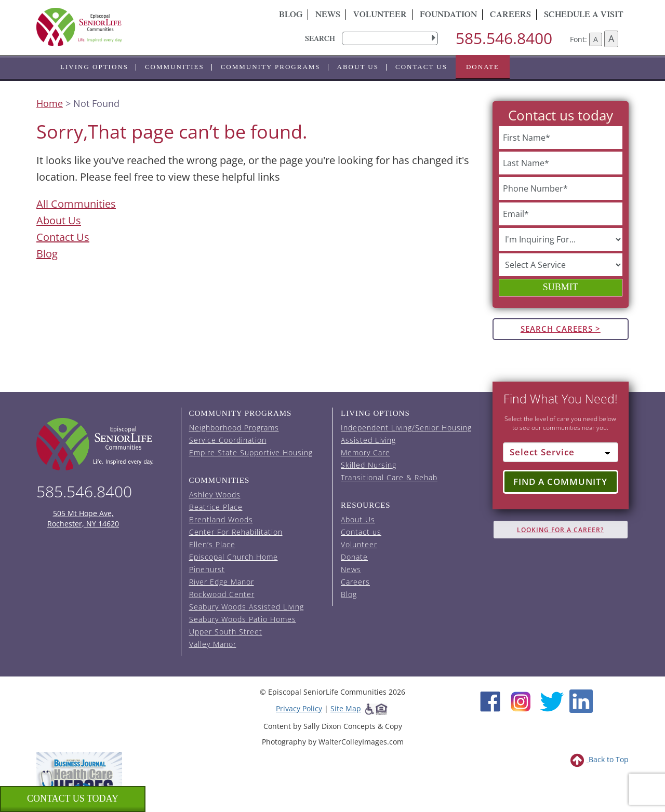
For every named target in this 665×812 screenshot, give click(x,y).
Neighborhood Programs (234, 428)
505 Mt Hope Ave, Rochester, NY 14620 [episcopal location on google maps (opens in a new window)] (83, 518)
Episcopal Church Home (234, 557)
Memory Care (365, 452)
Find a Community (560, 482)
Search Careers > (561, 329)
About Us (358, 67)
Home (50, 103)
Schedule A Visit (584, 16)
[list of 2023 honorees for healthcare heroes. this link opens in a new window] (79, 780)
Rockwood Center (222, 594)
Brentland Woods (221, 519)
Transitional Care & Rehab (389, 477)
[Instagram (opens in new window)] (521, 700)
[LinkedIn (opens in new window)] (581, 700)
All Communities (76, 204)
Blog (291, 16)
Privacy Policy (299, 708)
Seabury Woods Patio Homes (243, 619)
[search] (390, 38)
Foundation (448, 16)
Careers (510, 16)
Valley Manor (213, 644)
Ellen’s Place (212, 544)
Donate (483, 67)
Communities (175, 67)
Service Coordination (228, 440)
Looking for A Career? (560, 530)
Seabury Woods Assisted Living (247, 607)
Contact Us (63, 237)
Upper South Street (226, 632)
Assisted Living (368, 440)
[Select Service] (561, 452)
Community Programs (271, 67)
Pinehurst (207, 569)
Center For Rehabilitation (236, 532)
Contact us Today (73, 799)
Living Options (94, 67)
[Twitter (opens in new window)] (551, 700)
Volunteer (380, 16)
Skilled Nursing (369, 465)
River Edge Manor (222, 582)
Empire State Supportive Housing (251, 452)
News (328, 16)
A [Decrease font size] (596, 39)
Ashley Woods (215, 495)
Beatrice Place (216, 507)
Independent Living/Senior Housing (406, 428)
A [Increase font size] (611, 38)
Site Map (346, 708)
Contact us (421, 67)
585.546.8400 (504, 38)
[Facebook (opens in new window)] (490, 700)
